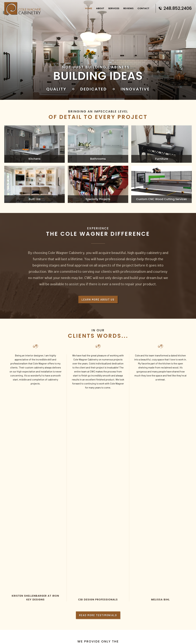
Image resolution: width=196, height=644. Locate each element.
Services (113, 8)
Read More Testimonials (98, 412)
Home (88, 8)
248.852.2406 (175, 7)
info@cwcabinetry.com (18, 593)
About (99, 8)
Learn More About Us (98, 300)
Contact (143, 8)
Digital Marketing (114, 639)
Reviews (127, 8)
